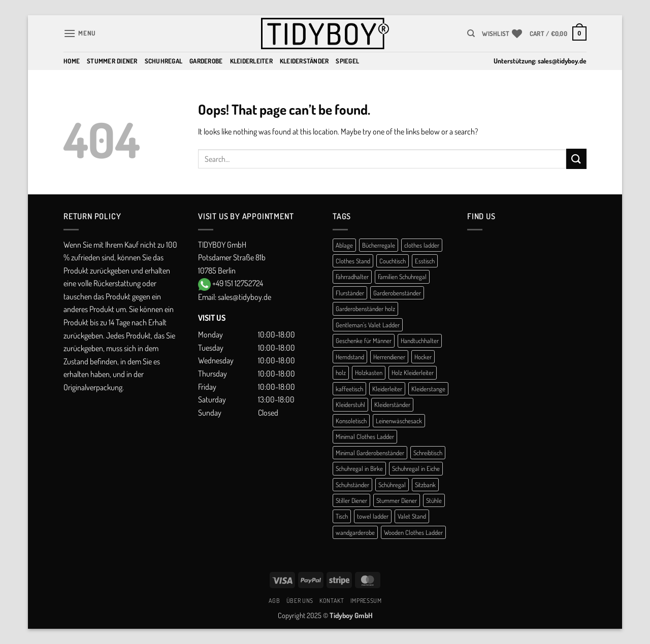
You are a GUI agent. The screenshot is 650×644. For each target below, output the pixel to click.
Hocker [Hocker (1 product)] (423, 357)
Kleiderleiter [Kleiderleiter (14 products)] (387, 389)
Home (72, 61)
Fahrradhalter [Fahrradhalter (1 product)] (352, 277)
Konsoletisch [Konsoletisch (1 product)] (351, 421)
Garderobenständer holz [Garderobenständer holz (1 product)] (365, 309)
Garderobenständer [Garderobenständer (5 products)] (397, 293)
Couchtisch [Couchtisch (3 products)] (393, 261)
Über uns (300, 600)
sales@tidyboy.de (562, 61)
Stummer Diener (112, 61)
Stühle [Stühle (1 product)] (434, 500)
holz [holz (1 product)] (341, 372)
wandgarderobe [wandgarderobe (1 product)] (355, 532)
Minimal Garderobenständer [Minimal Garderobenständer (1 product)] (370, 453)
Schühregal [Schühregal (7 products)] (392, 485)
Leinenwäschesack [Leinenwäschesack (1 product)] (399, 421)
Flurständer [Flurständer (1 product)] (350, 293)
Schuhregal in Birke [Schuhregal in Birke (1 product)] (359, 468)
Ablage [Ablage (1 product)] (344, 245)
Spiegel (347, 61)
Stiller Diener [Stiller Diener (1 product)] (351, 500)
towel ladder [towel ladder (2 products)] (373, 516)
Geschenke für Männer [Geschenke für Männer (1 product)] (364, 341)
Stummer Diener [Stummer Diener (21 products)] (397, 500)
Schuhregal (164, 61)
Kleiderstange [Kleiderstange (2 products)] (428, 389)
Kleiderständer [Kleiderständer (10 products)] (392, 404)
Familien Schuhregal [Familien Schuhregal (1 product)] (402, 277)
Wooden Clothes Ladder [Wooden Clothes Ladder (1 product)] (413, 532)
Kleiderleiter (251, 61)
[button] (80, 33)
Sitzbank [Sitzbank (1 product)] (425, 485)
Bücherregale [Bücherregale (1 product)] (379, 245)
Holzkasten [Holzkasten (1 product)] (369, 372)
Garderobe (206, 61)
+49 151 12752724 (238, 283)
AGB (274, 600)
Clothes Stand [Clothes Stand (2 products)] (353, 261)
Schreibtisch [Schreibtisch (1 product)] (428, 453)
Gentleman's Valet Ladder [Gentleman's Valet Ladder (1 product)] (368, 325)
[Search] (471, 33)
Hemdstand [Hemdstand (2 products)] (350, 357)
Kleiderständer (304, 61)
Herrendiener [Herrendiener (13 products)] (389, 357)
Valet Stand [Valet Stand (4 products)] (412, 516)
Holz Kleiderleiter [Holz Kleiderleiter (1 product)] (413, 372)
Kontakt (332, 600)
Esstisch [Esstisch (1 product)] (425, 261)
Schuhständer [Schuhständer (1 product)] (352, 485)
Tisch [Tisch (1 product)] (342, 516)
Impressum (366, 600)
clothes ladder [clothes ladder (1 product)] (422, 245)
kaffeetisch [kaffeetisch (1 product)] (349, 389)
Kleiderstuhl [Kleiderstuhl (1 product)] (350, 404)
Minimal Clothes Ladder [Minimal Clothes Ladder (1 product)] (365, 436)
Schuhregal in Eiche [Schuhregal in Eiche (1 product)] (416, 468)
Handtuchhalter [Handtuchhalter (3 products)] (420, 341)
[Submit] (576, 159)
